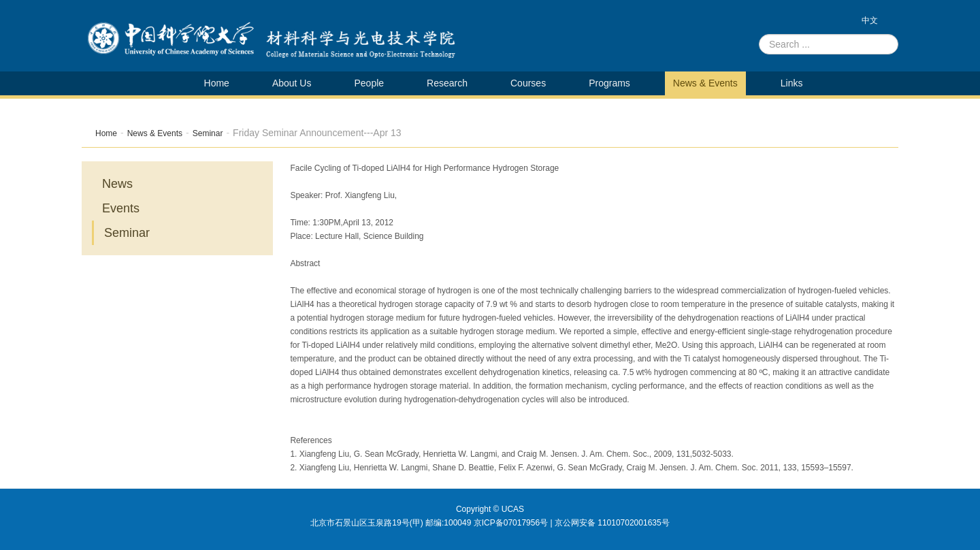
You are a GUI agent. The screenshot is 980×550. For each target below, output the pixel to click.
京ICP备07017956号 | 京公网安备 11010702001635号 (572, 523)
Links (792, 83)
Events (121, 208)
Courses (528, 83)
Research (447, 83)
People (369, 83)
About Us (292, 83)
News (117, 184)
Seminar (208, 133)
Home (217, 83)
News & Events (705, 83)
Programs (609, 83)
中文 (870, 20)
